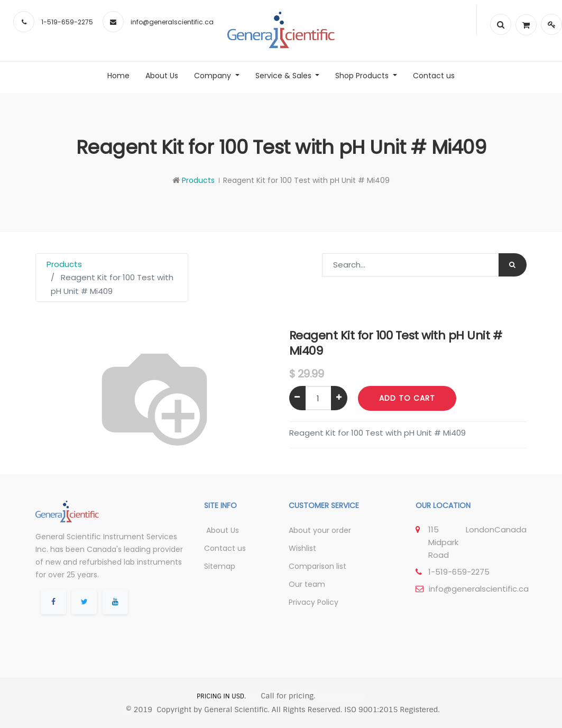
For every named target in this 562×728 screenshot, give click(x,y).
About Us (222, 530)
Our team (307, 584)
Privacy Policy (314, 602)
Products (198, 180)
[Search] (513, 265)
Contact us (225, 548)
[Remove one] (297, 398)
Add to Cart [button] (407, 398)
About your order (320, 530)
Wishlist (302, 548)
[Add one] (339, 398)
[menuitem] (118, 76)
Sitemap (220, 566)
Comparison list (317, 566)
